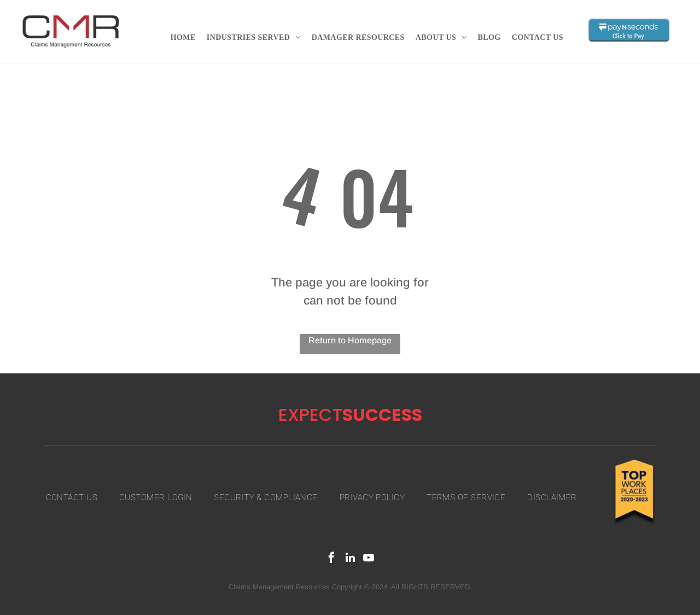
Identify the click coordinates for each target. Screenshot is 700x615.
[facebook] (331, 559)
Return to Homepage (350, 340)
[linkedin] (350, 559)
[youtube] (369, 559)
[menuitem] (183, 37)
